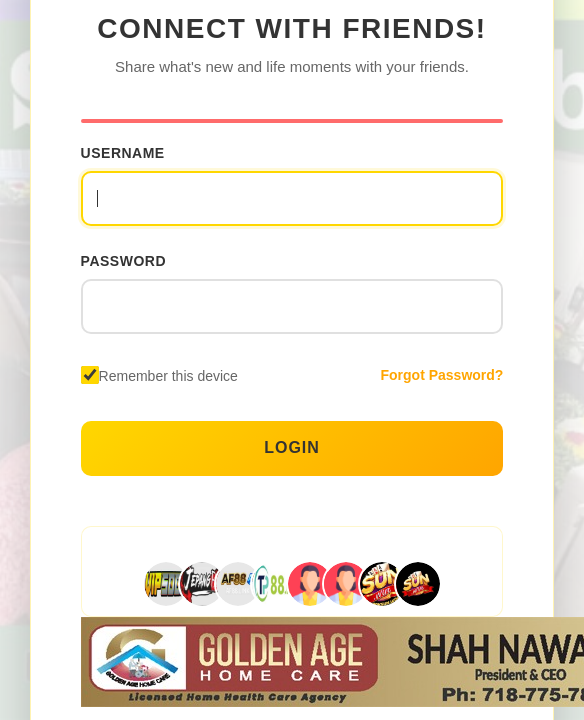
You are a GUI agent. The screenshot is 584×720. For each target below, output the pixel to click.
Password (123, 261)
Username (123, 153)
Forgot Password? (441, 375)
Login (292, 447)
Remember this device (168, 376)
